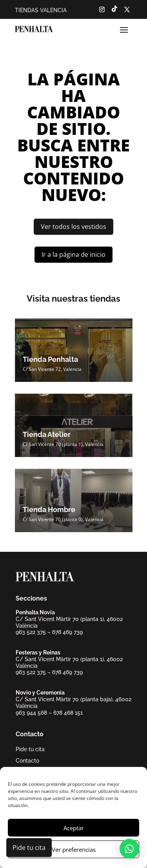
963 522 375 (31, 632)
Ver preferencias (74, 850)
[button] (130, 849)
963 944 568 (31, 713)
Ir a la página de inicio (73, 254)
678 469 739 (67, 632)
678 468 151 (68, 713)
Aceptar (74, 828)
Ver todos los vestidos (73, 227)
